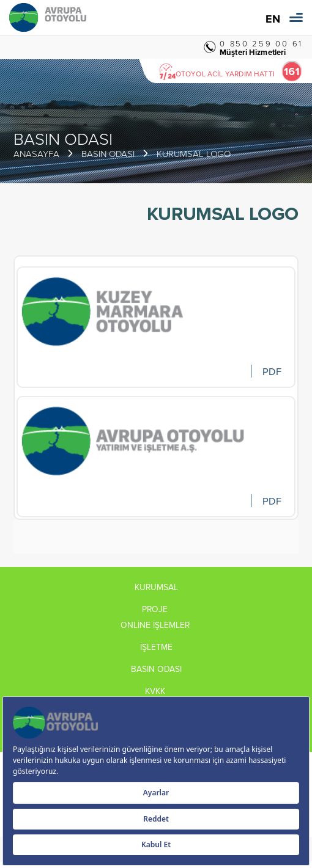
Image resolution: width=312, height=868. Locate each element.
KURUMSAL (156, 587)
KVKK (156, 691)
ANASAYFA (36, 154)
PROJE (156, 609)
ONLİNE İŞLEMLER (156, 625)
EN (273, 19)
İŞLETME (156, 647)
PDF (272, 371)
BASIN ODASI (108, 154)
